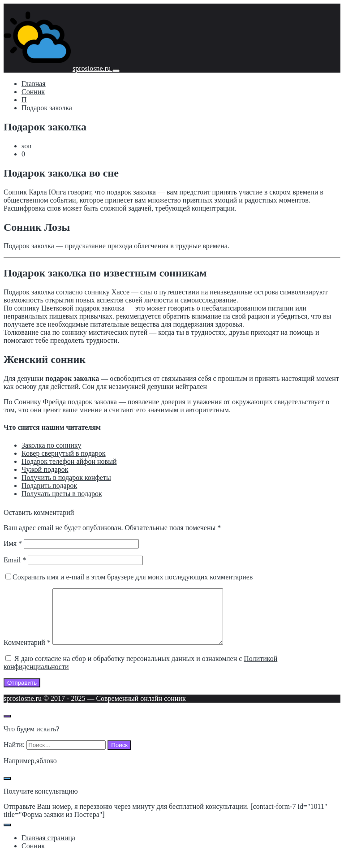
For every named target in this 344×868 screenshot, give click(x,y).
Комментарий (27, 653)
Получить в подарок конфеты (66, 477)
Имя (13, 543)
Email (15, 560)
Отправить (22, 693)
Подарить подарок (49, 486)
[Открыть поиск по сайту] (7, 727)
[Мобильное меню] (116, 71)
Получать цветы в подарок (62, 494)
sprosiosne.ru (92, 68)
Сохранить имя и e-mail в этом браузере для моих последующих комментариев (133, 577)
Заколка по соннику (51, 445)
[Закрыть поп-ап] (7, 789)
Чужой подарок (45, 469)
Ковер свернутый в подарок (64, 453)
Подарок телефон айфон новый (69, 461)
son (26, 146)
